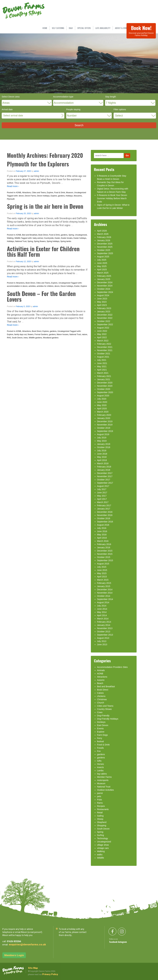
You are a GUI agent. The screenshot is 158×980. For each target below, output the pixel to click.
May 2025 (102, 266)
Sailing (100, 816)
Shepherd (102, 822)
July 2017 (102, 489)
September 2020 (105, 392)
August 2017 (103, 486)
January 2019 (104, 444)
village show (103, 845)
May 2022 (102, 334)
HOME (45, 28)
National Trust (21, 241)
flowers (31, 334)
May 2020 (102, 405)
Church (101, 703)
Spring (71, 235)
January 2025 (104, 279)
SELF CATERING (58, 28)
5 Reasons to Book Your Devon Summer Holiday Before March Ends (112, 198)
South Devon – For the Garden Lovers (41, 296)
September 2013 (105, 635)
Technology (103, 838)
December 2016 (105, 512)
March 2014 (103, 619)
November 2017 (105, 476)
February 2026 (104, 237)
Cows (100, 712)
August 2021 (103, 357)
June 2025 (102, 263)
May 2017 (102, 496)
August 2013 (103, 638)
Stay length (110, 97)
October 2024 (104, 289)
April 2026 (102, 231)
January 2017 (104, 509)
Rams (100, 803)
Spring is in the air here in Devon (45, 206)
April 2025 (102, 270)
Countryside (49, 238)
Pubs (100, 800)
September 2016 (105, 522)
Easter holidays (80, 238)
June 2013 (102, 644)
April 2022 (102, 337)
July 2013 (102, 641)
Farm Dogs (102, 735)
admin (36, 171)
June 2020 (102, 402)
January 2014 (104, 625)
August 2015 (103, 564)
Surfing (100, 835)
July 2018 (102, 451)
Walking (10, 238)
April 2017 (102, 499)
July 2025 (102, 260)
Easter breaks (67, 238)
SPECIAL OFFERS (84, 28)
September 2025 (105, 253)
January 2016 (104, 547)
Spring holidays (53, 241)
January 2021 (104, 379)
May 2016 (102, 535)
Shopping (102, 825)
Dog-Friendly (103, 716)
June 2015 (102, 570)
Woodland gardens (51, 338)
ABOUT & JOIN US (122, 28)
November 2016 (105, 515)
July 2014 (102, 606)
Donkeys (101, 722)
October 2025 (104, 250)
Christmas (102, 699)
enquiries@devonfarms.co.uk (27, 944)
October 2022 (104, 321)
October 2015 (104, 557)
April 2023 (102, 305)
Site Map (33, 968)
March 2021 (103, 373)
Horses (100, 764)
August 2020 (103, 396)
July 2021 (102, 360)
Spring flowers (40, 241)
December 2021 (105, 347)
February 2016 (104, 544)
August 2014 (103, 602)
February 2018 (104, 467)
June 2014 (102, 609)
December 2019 (105, 421)
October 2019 (104, 428)
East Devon (103, 725)
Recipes (101, 806)
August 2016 (103, 525)
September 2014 (105, 599)
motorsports (103, 780)
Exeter (77, 286)
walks (100, 855)
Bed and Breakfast (30, 235)
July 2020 (102, 399)
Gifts (99, 761)
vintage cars (103, 848)
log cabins (102, 774)
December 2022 (105, 315)
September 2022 (105, 324)
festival (100, 741)
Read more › (13, 186)
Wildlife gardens (35, 338)
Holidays (69, 196)
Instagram (122, 942)
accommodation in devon (17, 286)
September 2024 (105, 292)
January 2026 (104, 240)
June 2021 (102, 363)
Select (119, 116)
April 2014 (102, 615)
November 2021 (105, 350)
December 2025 (105, 244)
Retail (100, 813)
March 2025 (103, 273)
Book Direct (43, 235)
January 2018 (104, 470)
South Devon (17, 338)
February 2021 (104, 376)
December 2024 (105, 282)
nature (85, 334)
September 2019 (105, 431)
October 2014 (104, 596)
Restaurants (103, 809)
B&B (71, 28)
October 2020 (104, 389)
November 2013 (105, 628)
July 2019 (102, 438)
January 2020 (104, 418)
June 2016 (102, 531)
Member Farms (104, 777)
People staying (73, 109)
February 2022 (104, 344)
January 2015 (104, 586)
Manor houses (62, 334)
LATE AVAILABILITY (103, 28)
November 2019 (105, 425)
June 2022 (102, 331)
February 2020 (104, 415)
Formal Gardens (41, 334)
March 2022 (103, 341)
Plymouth (11, 199)
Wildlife (18, 238)
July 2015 (102, 567)
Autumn (101, 680)
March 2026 (103, 234)
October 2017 (104, 480)
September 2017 (105, 483)
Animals (101, 670)
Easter (57, 238)
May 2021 (102, 366)
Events (100, 728)
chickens (101, 696)
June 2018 (102, 454)
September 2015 (105, 560)
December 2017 (105, 473)
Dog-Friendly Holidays (108, 719)
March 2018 (103, 463)
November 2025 (105, 247)
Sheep (100, 819)
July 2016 (102, 528)
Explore (50, 193)
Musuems (78, 196)
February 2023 (104, 308)
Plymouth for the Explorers (38, 164)
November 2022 (105, 318)
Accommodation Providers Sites (112, 667)
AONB (18, 193)
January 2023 (104, 312)
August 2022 (103, 328)
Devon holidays (43, 196)
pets (99, 796)
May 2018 (102, 457)
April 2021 (102, 370)
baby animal (38, 238)
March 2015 (103, 580)
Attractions (26, 193)
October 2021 (104, 354)
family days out (20, 334)
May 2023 (102, 302)
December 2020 (105, 383)
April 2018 (102, 460)
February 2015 (104, 583)
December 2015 (105, 551)
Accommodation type (63, 97)
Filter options (120, 109)
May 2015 (102, 573)
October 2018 (104, 447)
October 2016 (104, 518)
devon (21, 196)
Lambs (100, 771)
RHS (9, 338)
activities (32, 286)
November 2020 (105, 386)
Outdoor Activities (105, 790)
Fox (99, 751)
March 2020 (103, 412)
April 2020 (102, 409)
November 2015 (105, 554)
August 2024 (103, 295)
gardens (61, 196)
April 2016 (102, 538)
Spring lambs (66, 241)
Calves (100, 693)
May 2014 (102, 612)
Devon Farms (30, 196)
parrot (100, 793)
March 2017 (103, 502)
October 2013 (104, 632)
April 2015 (102, 577)
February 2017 (104, 505)
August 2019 (103, 434)
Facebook (114, 942)
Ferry (100, 738)
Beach (100, 683)
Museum (70, 193)
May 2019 (102, 441)
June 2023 (102, 299)
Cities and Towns (39, 193)
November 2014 (105, 593)
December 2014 (105, 590)
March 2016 (103, 541)
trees (26, 338)
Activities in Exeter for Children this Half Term (43, 252)
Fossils (100, 748)
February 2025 (104, 276)
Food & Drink (60, 193)
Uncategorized (80, 193)
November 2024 (105, 286)
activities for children (45, 286)
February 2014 (104, 622)
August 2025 (103, 257)
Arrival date (7, 109)
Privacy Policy (50, 974)
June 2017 (102, 493)
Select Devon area (11, 97)
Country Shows (104, 709)
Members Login (14, 955)
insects (100, 767)
